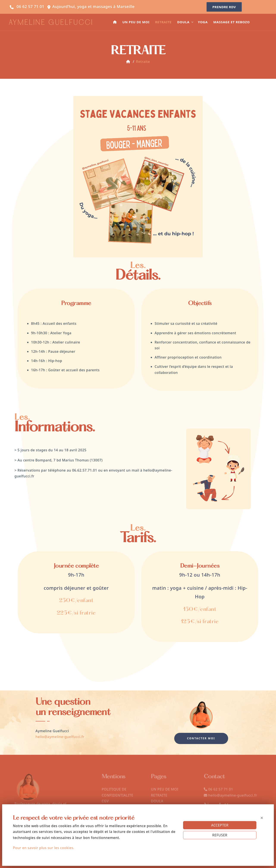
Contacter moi (201, 738)
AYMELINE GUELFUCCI (51, 23)
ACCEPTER (220, 825)
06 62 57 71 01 (31, 6)
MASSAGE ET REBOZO (231, 22)
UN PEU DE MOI (136, 22)
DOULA (183, 22)
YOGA (203, 22)
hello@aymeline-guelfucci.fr (60, 737)
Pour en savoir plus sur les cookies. (44, 848)
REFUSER (220, 835)
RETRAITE (163, 22)
